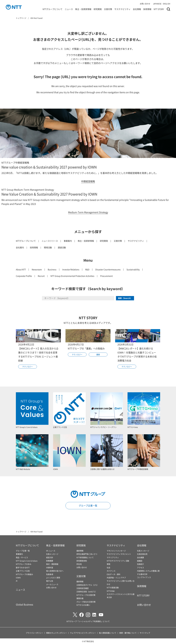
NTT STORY (159, 9)
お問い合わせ (145, 4)
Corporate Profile (24, 276)
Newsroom (37, 269)
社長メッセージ (52, 554)
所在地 (79, 564)
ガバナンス (111, 571)
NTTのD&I (111, 591)
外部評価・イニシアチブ (116, 578)
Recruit (41, 276)
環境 (108, 564)
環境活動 (48, 247)
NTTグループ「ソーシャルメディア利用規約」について (88, 621)
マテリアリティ (113, 557)
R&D (87, 269)
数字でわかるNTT (23, 568)
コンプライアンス (144, 577)
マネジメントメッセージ (116, 551)
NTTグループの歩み (24, 564)
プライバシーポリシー (34, 633)
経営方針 (50, 557)
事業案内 (68, 241)
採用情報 (147, 9)
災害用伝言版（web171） (87, 592)
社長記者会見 (142, 554)
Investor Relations (71, 269)
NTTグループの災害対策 (86, 595)
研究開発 (98, 9)
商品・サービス (22, 557)
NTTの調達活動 (113, 588)
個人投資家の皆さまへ (55, 571)
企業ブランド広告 (23, 571)
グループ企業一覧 (88, 505)
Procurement (106, 276)
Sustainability (133, 269)
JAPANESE (157, 4)
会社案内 (20, 247)
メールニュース (52, 584)
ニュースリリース (50, 241)
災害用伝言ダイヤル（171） (87, 585)
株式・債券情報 (52, 564)
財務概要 (50, 561)
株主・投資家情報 (83, 9)
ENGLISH (167, 4)
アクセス (141, 568)
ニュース (69, 9)
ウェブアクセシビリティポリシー (83, 633)
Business (52, 269)
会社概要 (141, 557)
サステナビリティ (122, 9)
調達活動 (62, 247)
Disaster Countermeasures (108, 269)
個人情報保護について (108, 633)
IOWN (18, 578)
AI (17, 581)
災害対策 (108, 9)
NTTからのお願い (83, 605)
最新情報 (80, 551)
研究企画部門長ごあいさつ (87, 554)
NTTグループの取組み (24, 574)
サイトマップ (145, 633)
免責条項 (50, 574)
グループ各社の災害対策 (86, 602)
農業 (98, 355)
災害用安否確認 (83, 588)
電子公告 (50, 581)
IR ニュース (51, 551)
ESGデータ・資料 (114, 574)
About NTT (21, 269)
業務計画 (80, 598)
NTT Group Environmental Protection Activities (72, 276)
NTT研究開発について (85, 557)
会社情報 (137, 9)
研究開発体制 (82, 561)
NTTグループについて (53, 9)
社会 (108, 568)
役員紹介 (141, 564)
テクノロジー (28, 367)
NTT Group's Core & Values (27, 561)
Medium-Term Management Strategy (88, 212)
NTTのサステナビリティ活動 (118, 561)
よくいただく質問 (53, 578)
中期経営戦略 (88, 181)
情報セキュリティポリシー (57, 633)
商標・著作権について (128, 633)
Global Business (24, 604)
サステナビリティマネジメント (119, 554)
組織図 (140, 561)
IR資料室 (50, 568)
